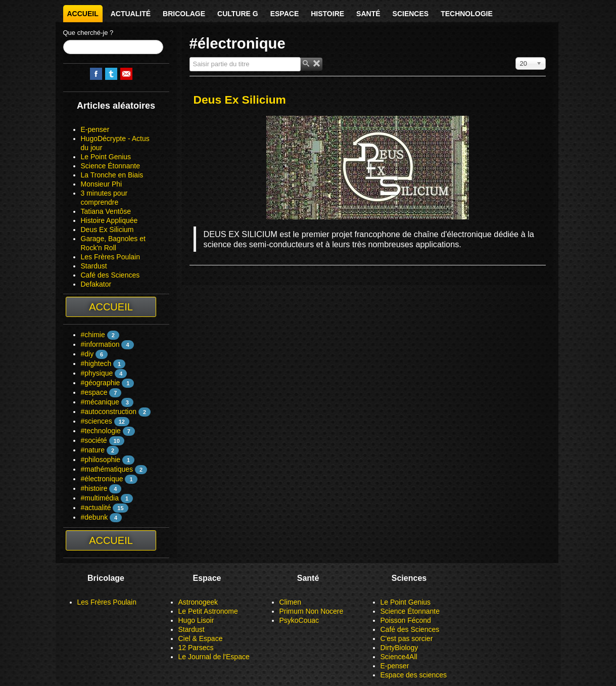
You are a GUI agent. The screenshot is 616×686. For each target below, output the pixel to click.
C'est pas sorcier (407, 638)
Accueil (83, 14)
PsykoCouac (299, 620)
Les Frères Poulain (111, 257)
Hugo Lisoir (196, 620)
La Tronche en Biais (112, 175)
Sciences (411, 14)
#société (94, 440)
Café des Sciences (110, 275)
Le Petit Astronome (208, 611)
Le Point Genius (106, 157)
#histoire (94, 488)
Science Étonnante (111, 166)
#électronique (102, 479)
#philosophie (101, 460)
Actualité (131, 14)
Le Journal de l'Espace (214, 657)
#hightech (96, 363)
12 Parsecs (196, 648)
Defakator (96, 284)
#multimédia (100, 498)
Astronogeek (198, 602)
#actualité (96, 508)
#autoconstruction (109, 411)
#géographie (101, 383)
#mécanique (100, 402)
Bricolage (184, 14)
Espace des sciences (414, 675)
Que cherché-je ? (88, 33)
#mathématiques (107, 469)
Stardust (94, 266)
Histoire (327, 14)
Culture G (238, 14)
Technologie (467, 14)
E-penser (95, 129)
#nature (93, 450)
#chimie (93, 335)
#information (100, 344)
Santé (368, 14)
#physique (97, 373)
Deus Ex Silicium (107, 230)
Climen (291, 602)
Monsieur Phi (102, 184)
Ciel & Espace (201, 638)
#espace (94, 392)
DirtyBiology (399, 648)
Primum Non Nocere (312, 611)
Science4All (399, 657)
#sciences (97, 421)
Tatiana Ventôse (106, 211)
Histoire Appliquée (109, 220)
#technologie (101, 431)
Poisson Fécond (406, 620)
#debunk (94, 517)
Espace (285, 14)
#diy (87, 354)
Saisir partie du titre (190, 57)
